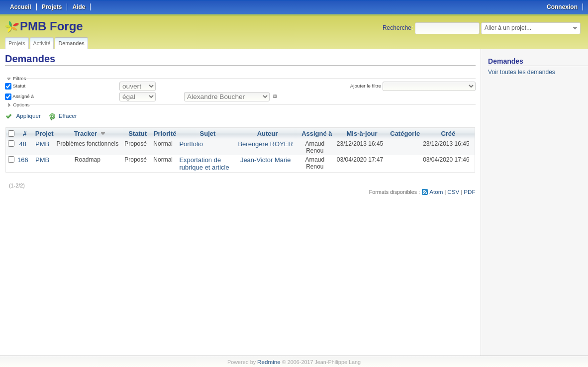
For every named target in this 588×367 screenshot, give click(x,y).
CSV (455, 190)
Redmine (269, 362)
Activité (42, 43)
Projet (43, 133)
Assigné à (23, 96)
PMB (41, 143)
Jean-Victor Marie (269, 159)
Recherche (397, 28)
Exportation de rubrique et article (199, 163)
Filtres (19, 78)
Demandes (71, 43)
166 (22, 159)
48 (22, 143)
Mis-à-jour (364, 133)
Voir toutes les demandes (522, 72)
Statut (18, 86)
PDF (470, 190)
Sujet (208, 133)
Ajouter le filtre (367, 86)
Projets (17, 43)
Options (21, 105)
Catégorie (406, 133)
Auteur (271, 133)
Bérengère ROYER (269, 143)
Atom (439, 190)
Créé (448, 133)
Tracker (83, 133)
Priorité (162, 133)
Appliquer (26, 116)
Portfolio (187, 143)
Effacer (60, 116)
